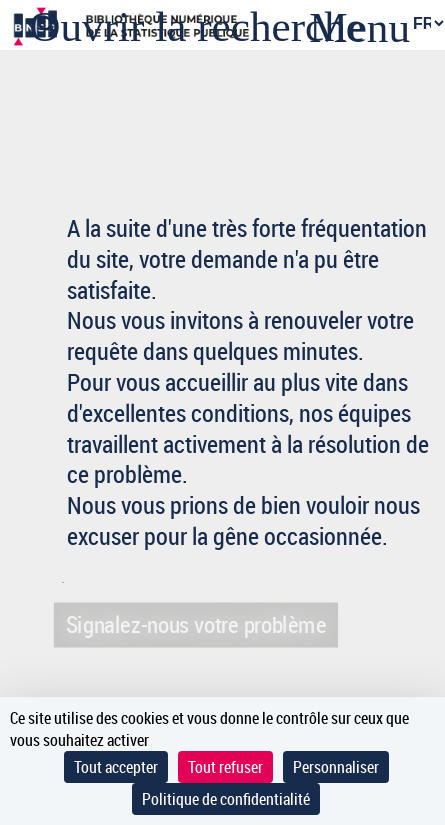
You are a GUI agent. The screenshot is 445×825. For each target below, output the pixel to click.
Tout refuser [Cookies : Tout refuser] (225, 767)
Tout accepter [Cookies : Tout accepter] (116, 767)
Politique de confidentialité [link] (226, 799)
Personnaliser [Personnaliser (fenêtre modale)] (336, 767)
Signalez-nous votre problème (195, 624)
